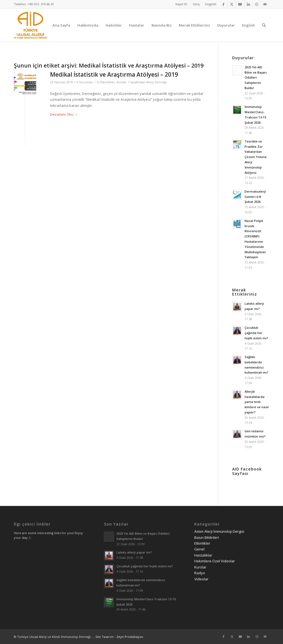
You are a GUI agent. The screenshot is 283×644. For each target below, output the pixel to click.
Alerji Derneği (156, 82)
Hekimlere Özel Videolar (215, 561)
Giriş (196, 4)
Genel (199, 549)
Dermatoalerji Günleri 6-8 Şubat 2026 (255, 197)
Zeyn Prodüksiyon (130, 637)
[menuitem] (181, 4)
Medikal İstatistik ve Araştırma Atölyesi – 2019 (114, 74)
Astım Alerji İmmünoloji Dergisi (219, 531)
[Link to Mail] (265, 4)
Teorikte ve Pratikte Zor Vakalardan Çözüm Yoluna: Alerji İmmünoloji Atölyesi (256, 157)
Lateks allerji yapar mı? (134, 552)
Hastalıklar (203, 555)
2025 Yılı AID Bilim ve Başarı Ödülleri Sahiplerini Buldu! (256, 77)
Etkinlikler (108, 82)
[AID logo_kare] (30, 25)
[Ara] (264, 25)
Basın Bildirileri (207, 537)
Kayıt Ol (181, 4)
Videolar (201, 579)
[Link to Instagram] (257, 4)
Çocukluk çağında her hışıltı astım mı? (256, 333)
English (211, 4)
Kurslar (122, 82)
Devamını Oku (65, 114)
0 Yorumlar (85, 82)
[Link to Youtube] (240, 4)
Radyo (200, 573)
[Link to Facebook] (223, 4)
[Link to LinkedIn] (248, 4)
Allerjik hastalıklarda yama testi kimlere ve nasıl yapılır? (257, 402)
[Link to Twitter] (232, 4)
